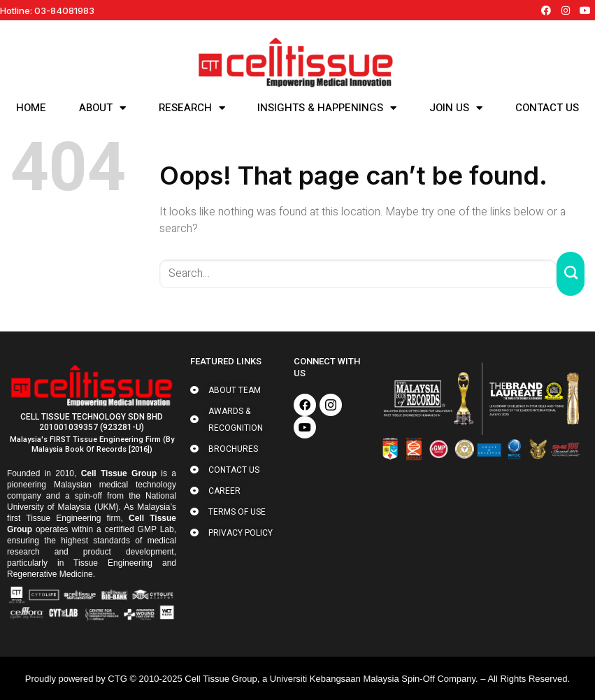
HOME (31, 108)
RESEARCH (192, 108)
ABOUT (102, 108)
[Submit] (571, 274)
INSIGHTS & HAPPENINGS (327, 108)
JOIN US (456, 108)
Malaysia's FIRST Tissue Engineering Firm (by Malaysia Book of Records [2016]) (92, 444)
